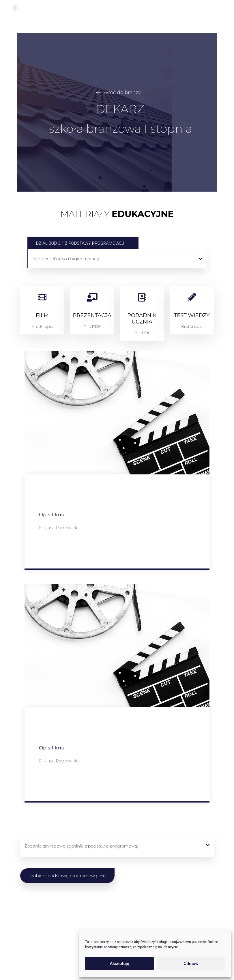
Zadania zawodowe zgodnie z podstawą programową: (81, 846)
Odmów (191, 964)
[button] (118, 259)
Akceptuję (119, 964)
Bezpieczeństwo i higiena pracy (66, 259)
